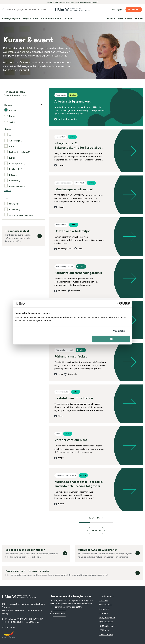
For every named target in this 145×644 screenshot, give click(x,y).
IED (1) (12, 158)
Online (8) (14, 204)
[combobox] (24, 9)
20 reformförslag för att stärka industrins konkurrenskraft (78, 2)
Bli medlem (134, 9)
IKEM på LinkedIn (107, 626)
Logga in (120, 10)
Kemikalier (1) (15, 181)
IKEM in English (106, 634)
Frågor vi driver (31, 18)
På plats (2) (15, 210)
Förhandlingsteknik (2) (20, 152)
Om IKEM (68, 18)
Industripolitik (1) (17, 163)
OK (111, 339)
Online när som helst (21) (21, 215)
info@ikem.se (32, 622)
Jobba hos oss (106, 622)
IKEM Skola (104, 630)
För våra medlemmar (51, 18)
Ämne (12, 122)
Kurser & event (125, 18)
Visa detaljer (119, 331)
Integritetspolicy (107, 617)
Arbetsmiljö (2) (16, 141)
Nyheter (111, 18)
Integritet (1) (15, 175)
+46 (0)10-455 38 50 (12, 622)
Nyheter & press (107, 596)
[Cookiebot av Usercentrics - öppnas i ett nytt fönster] (119, 304)
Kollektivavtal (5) (17, 186)
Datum (12, 116)
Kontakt (139, 18)
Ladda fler (96, 530)
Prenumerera (59, 613)
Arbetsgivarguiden (12, 18)
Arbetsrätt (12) (16, 146)
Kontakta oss (105, 605)
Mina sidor (104, 613)
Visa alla (8, 191)
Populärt (13, 110)
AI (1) (12, 135)
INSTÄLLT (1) (16, 169)
